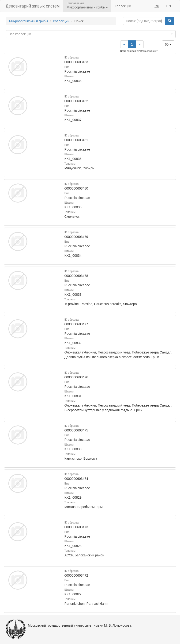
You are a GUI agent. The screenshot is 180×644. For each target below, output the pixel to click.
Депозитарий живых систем (33, 6)
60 (168, 44)
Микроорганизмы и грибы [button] (87, 7)
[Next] (140, 44)
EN (169, 6)
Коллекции (123, 6)
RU (157, 6)
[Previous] (124, 44)
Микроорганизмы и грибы (28, 21)
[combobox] (91, 34)
